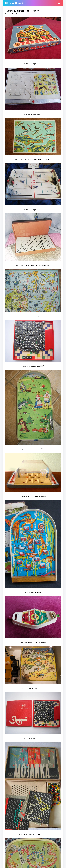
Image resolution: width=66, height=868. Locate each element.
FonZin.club (16, 3)
